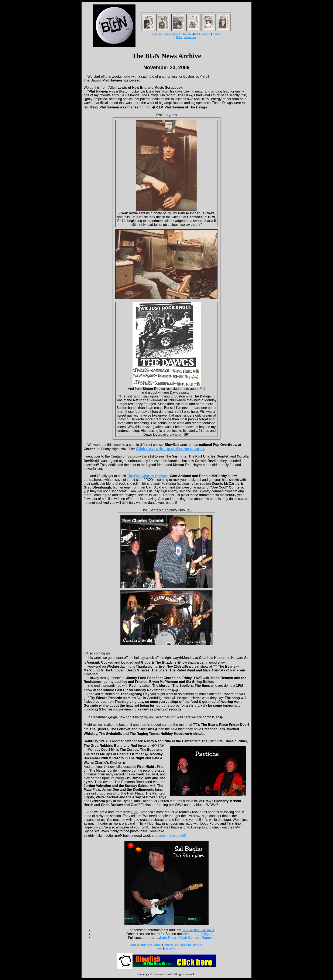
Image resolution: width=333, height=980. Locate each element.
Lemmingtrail (205, 934)
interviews (165, 34)
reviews (217, 34)
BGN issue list (202, 34)
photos (177, 34)
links (179, 37)
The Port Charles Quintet (147, 476)
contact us (190, 37)
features (188, 34)
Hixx (134, 812)
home (154, 34)
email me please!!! (172, 836)
